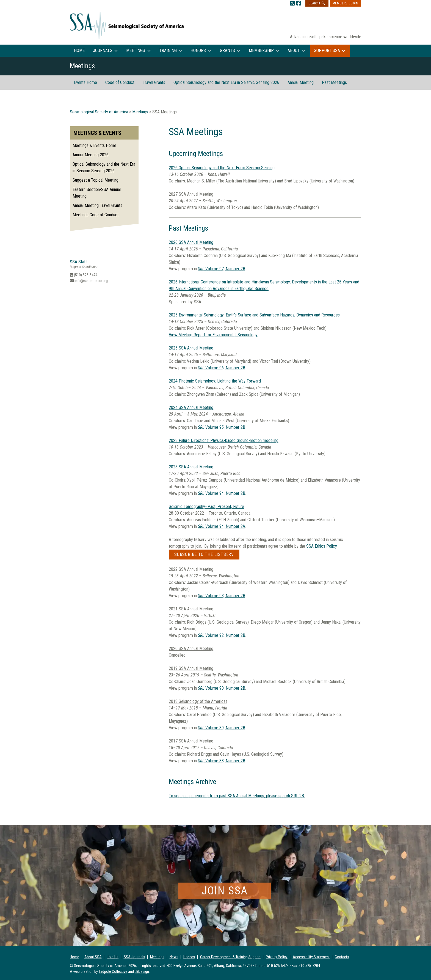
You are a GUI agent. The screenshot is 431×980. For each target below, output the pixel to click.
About (294, 50)
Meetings (136, 50)
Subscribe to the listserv (204, 554)
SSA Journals (134, 957)
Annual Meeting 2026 (91, 155)
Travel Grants (154, 82)
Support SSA (327, 50)
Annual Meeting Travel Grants (97, 205)
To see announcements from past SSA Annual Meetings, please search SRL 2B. (237, 796)
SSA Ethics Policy (321, 546)
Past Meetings (334, 82)
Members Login (346, 3)
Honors (198, 50)
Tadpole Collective (113, 971)
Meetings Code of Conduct (96, 215)
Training (168, 50)
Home (79, 50)
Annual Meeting (301, 82)
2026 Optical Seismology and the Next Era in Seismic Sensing (222, 168)
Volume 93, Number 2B (222, 596)
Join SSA (225, 891)
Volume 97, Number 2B (222, 269)
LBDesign (142, 971)
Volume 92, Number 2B (222, 635)
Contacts (342, 957)
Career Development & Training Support (230, 957)
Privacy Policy (277, 957)
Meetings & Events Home (94, 145)
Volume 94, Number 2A (222, 526)
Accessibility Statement (311, 957)
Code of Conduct (120, 82)
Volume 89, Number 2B (222, 728)
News (174, 957)
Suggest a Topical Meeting (96, 180)
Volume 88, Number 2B (222, 761)
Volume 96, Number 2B (222, 368)
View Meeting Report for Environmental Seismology (213, 335)
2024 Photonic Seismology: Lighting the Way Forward (215, 381)
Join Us (113, 957)
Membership (261, 50)
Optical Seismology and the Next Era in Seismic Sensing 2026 (226, 82)
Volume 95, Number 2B (222, 427)
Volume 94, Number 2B (222, 493)
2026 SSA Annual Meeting (191, 242)
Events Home (85, 82)
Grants (227, 50)
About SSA (93, 957)
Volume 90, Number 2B (222, 688)
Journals (103, 50)
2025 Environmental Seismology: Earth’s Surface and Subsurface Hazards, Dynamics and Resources (254, 315)
